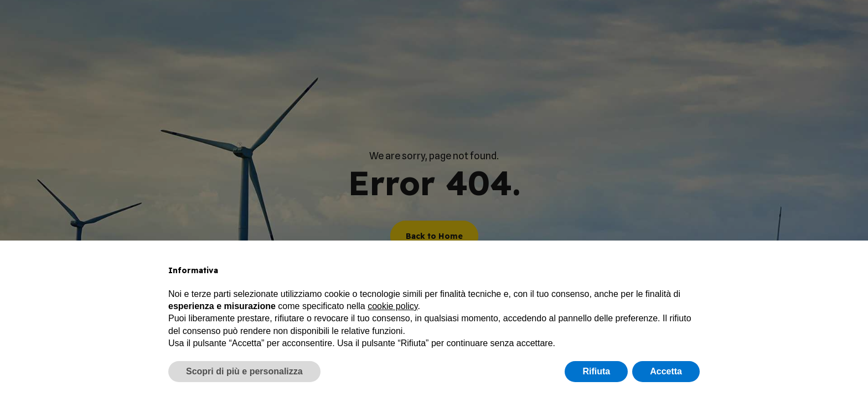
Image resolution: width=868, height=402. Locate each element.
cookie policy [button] (392, 306)
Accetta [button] (666, 371)
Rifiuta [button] (596, 371)
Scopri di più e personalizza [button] (244, 371)
